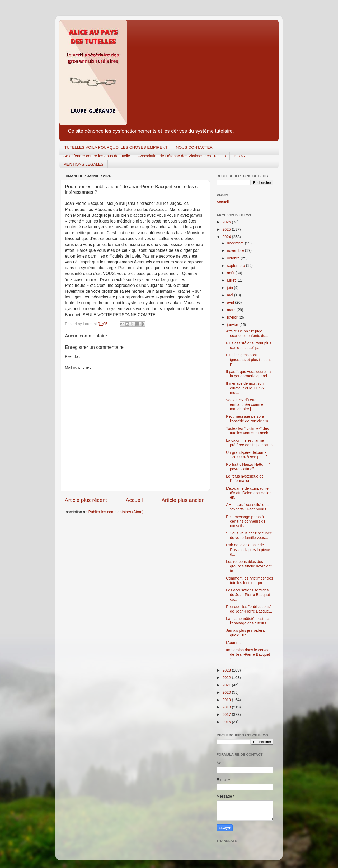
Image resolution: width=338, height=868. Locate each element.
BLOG (239, 156)
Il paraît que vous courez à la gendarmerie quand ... (249, 374)
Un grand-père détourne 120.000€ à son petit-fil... (249, 455)
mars (232, 310)
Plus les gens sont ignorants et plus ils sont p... (248, 360)
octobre (234, 258)
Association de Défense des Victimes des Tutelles (182, 156)
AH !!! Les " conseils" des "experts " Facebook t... (248, 507)
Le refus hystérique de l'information (245, 478)
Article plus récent (86, 500)
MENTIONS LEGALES (83, 164)
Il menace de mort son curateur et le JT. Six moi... (245, 388)
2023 (227, 670)
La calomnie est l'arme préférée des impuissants (249, 443)
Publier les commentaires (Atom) (116, 512)
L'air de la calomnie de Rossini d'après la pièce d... (248, 550)
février (233, 317)
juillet (232, 280)
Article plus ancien (183, 500)
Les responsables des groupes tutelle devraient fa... (249, 566)
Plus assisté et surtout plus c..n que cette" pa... (249, 345)
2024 (227, 237)
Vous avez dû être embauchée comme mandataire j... (245, 405)
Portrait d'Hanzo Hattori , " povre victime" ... (248, 467)
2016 (227, 722)
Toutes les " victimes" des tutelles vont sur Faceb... (249, 431)
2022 (227, 678)
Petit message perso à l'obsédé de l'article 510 (248, 419)
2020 (227, 692)
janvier (233, 325)
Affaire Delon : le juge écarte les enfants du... (247, 333)
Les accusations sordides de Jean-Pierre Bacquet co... (248, 595)
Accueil (134, 500)
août (231, 273)
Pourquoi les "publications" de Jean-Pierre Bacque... (249, 609)
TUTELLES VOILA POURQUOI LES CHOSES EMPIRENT (116, 147)
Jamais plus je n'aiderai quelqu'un (246, 633)
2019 (227, 700)
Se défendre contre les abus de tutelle (97, 156)
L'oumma (234, 643)
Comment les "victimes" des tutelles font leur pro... (250, 580)
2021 (227, 685)
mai (231, 295)
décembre (236, 243)
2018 (227, 707)
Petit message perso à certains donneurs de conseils (246, 521)
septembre (237, 266)
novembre (236, 250)
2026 (227, 222)
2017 (227, 715)
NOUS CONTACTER (194, 147)
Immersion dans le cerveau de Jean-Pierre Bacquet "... (249, 655)
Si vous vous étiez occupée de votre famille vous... (249, 535)
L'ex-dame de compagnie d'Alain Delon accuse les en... (249, 493)
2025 (227, 229)
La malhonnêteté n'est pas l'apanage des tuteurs (248, 621)
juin (231, 288)
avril (231, 302)
